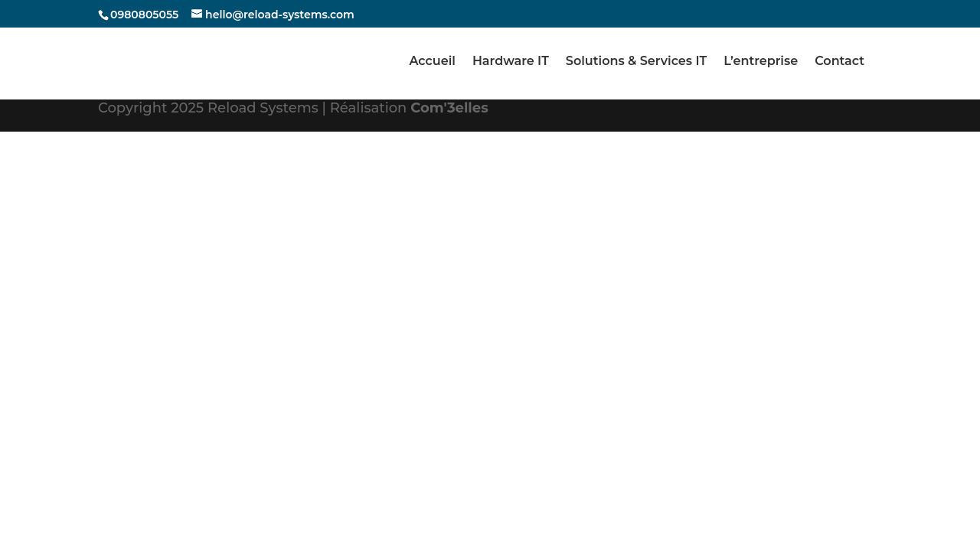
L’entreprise (761, 62)
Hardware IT (511, 62)
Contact (840, 62)
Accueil (432, 62)
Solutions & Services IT (636, 62)
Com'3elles (449, 108)
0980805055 (144, 15)
